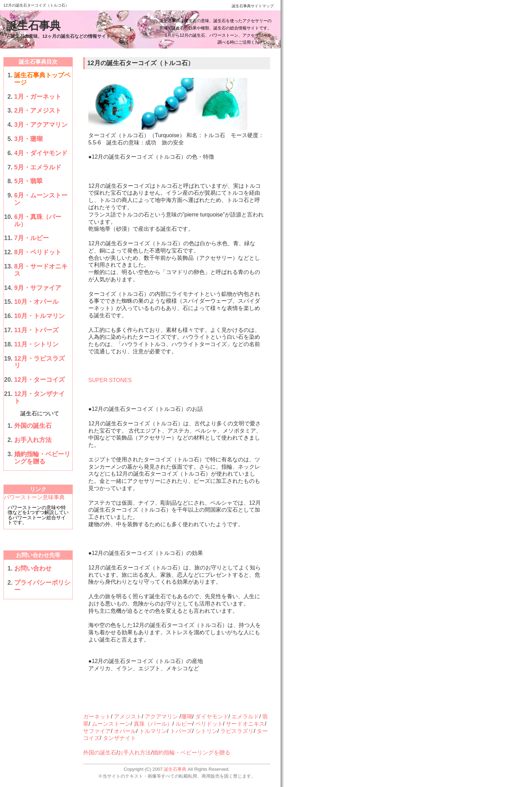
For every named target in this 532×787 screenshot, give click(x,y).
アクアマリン (161, 717)
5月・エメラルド (38, 167)
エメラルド (245, 717)
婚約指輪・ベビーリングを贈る (42, 458)
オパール (125, 731)
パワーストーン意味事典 (34, 497)
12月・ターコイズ (39, 380)
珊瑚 (187, 717)
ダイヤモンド (212, 717)
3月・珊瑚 (28, 139)
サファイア (97, 731)
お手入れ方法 (33, 440)
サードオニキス (245, 724)
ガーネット (97, 717)
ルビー (184, 724)
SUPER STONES (110, 380)
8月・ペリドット (38, 252)
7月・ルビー (32, 238)
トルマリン (153, 731)
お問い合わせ (33, 568)
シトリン (206, 731)
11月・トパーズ (36, 330)
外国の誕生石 (33, 426)
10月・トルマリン (39, 316)
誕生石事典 (33, 26)
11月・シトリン (36, 344)
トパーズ (181, 731)
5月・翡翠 (28, 181)
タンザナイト (119, 738)
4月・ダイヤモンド (41, 153)
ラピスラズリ (237, 731)
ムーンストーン (111, 724)
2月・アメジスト (38, 110)
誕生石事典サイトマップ (253, 6)
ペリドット (209, 724)
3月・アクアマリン (41, 125)
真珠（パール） (153, 724)
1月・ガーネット (38, 97)
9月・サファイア (38, 288)
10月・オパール (36, 302)
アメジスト (128, 717)
